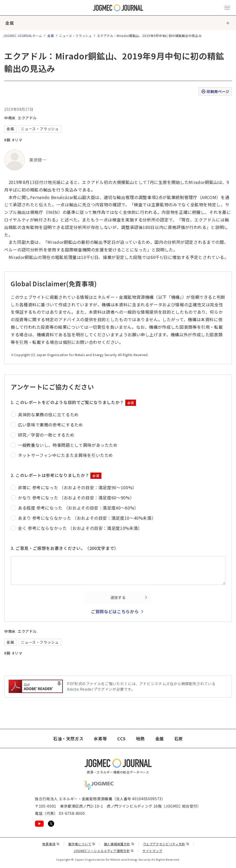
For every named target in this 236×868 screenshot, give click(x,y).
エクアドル (27, 118)
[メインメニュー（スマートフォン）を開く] (227, 8)
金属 (10, 23)
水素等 (100, 739)
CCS (121, 739)
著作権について (82, 844)
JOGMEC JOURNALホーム (23, 36)
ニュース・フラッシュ (75, 36)
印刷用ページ (215, 92)
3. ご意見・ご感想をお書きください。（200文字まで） (65, 548)
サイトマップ (152, 851)
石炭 (179, 739)
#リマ (17, 140)
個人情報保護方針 (119, 844)
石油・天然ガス (68, 739)
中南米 (10, 118)
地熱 (140, 739)
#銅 (7, 140)
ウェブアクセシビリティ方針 (166, 844)
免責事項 (51, 844)
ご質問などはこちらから (115, 611)
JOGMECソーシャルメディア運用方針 (104, 851)
